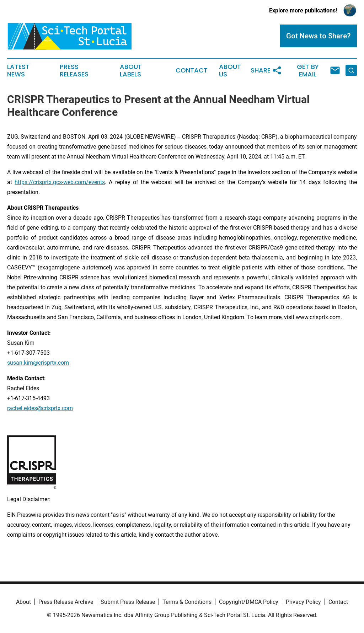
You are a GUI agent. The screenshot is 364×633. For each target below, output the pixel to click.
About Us (230, 71)
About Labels (131, 71)
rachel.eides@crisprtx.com (40, 408)
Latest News (18, 71)
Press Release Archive (66, 602)
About (23, 602)
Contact (192, 70)
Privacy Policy (303, 602)
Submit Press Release (128, 602)
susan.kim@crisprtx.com (38, 363)
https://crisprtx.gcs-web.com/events (60, 182)
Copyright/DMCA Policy (249, 602)
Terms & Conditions (187, 602)
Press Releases (74, 71)
